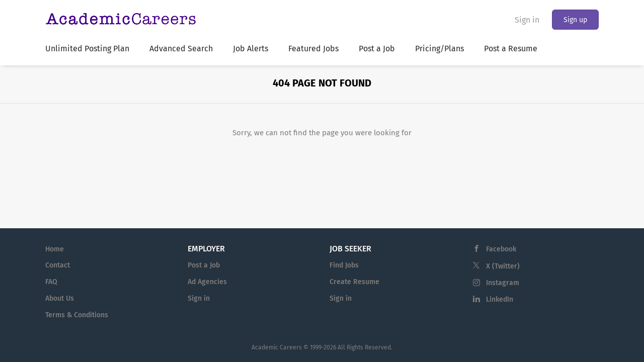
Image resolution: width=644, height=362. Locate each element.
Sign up (575, 20)
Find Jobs (344, 265)
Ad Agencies (207, 282)
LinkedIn (500, 299)
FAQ (51, 282)
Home (55, 249)
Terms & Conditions (77, 315)
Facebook (501, 249)
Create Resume (354, 282)
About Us (60, 298)
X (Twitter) (503, 266)
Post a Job (204, 265)
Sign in (527, 20)
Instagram (503, 283)
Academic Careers (277, 347)
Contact (58, 265)
